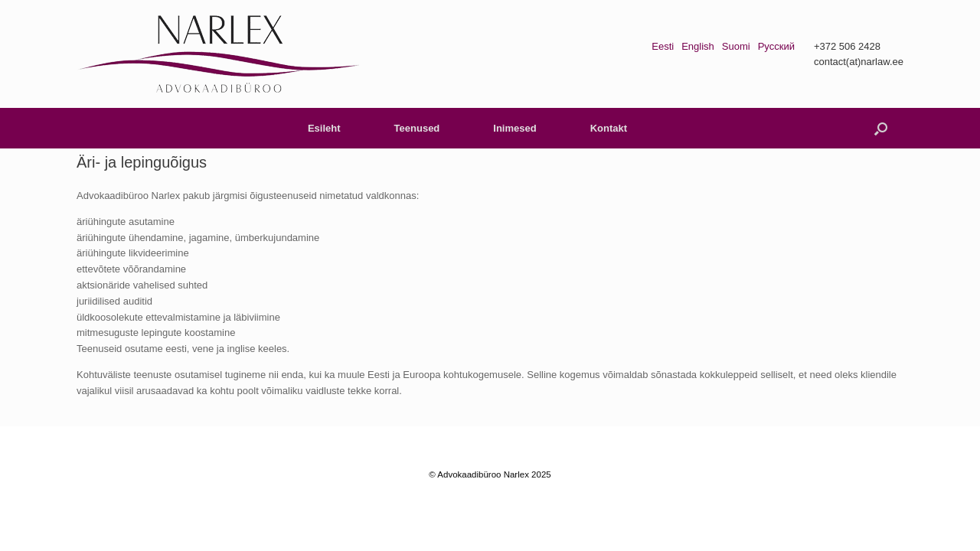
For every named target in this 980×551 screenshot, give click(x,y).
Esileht (324, 128)
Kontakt (609, 128)
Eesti (663, 46)
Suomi (736, 46)
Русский (776, 46)
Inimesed (514, 128)
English (698, 46)
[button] (881, 128)
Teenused (417, 128)
